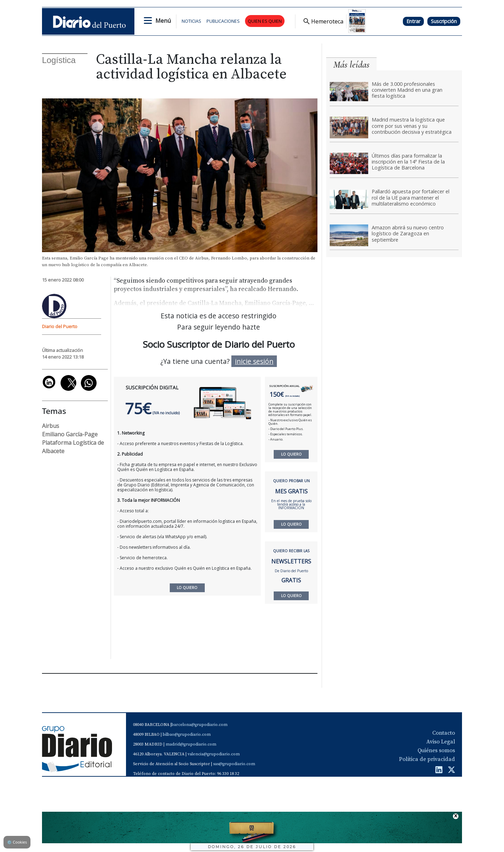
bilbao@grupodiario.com (187, 735)
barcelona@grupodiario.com (199, 725)
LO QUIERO (291, 454)
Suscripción (444, 21)
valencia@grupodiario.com (214, 754)
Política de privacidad (427, 759)
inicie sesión (254, 361)
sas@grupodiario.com (234, 764)
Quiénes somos (436, 750)
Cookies (17, 842)
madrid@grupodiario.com (191, 744)
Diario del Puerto (60, 326)
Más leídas (351, 65)
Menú (163, 21)
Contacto (444, 733)
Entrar (413, 21)
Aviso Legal (441, 742)
